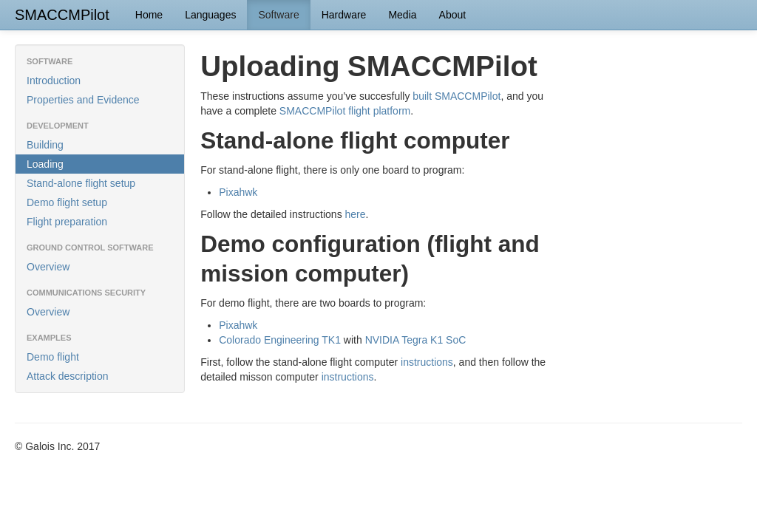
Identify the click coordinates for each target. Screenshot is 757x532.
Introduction (54, 81)
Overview (48, 267)
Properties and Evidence (83, 100)
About (453, 15)
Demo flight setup (67, 202)
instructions (427, 362)
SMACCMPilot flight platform (345, 111)
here (356, 214)
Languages (210, 15)
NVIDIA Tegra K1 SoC (416, 340)
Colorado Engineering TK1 (280, 340)
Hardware (344, 15)
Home (149, 15)
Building (45, 145)
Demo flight (53, 357)
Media (402, 15)
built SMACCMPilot (456, 96)
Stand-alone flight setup (81, 183)
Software (278, 15)
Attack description (68, 376)
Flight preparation (67, 222)
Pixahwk (238, 192)
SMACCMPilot (62, 15)
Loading (45, 164)
